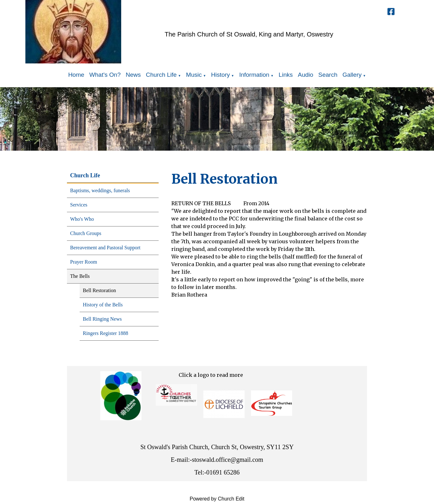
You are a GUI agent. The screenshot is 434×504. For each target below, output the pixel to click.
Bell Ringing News (102, 319)
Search (328, 75)
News (133, 75)
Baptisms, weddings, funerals (100, 190)
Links (286, 75)
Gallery (352, 75)
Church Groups (86, 233)
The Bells (80, 276)
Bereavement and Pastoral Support (105, 248)
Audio (306, 75)
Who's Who (82, 219)
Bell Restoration (99, 290)
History (220, 75)
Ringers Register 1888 (105, 333)
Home (76, 75)
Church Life (161, 75)
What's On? (105, 75)
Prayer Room (84, 262)
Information (254, 75)
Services (79, 205)
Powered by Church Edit (217, 499)
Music (194, 75)
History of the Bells (103, 305)
